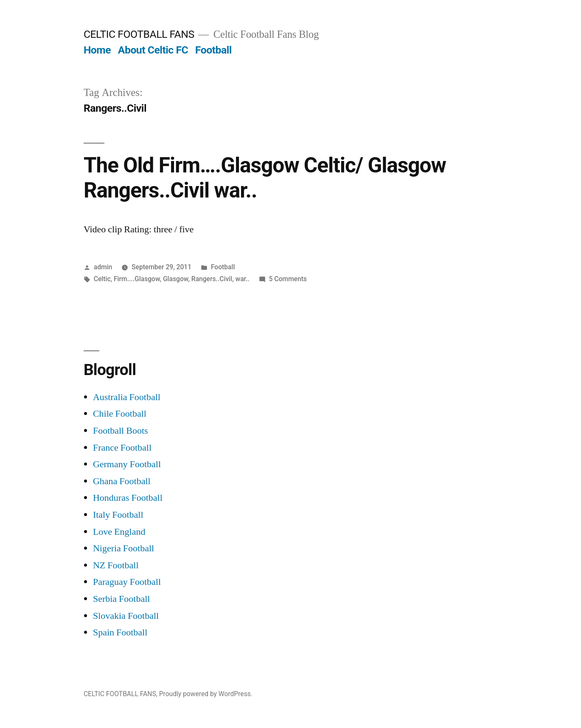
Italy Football (118, 515)
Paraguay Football (127, 582)
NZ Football (116, 565)
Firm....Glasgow (137, 279)
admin (103, 267)
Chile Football (120, 414)
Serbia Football (122, 599)
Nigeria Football (123, 548)
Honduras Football (128, 498)
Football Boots (121, 431)
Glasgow (175, 279)
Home (97, 50)
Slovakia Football (126, 616)
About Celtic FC (153, 50)
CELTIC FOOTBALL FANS (139, 34)
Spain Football (120, 632)
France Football (122, 448)
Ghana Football (122, 481)
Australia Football (127, 397)
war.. (243, 279)
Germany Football (127, 464)
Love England (119, 532)
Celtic (102, 279)
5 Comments (288, 279)
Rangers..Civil (212, 279)
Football (213, 50)
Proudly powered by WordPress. (206, 694)
